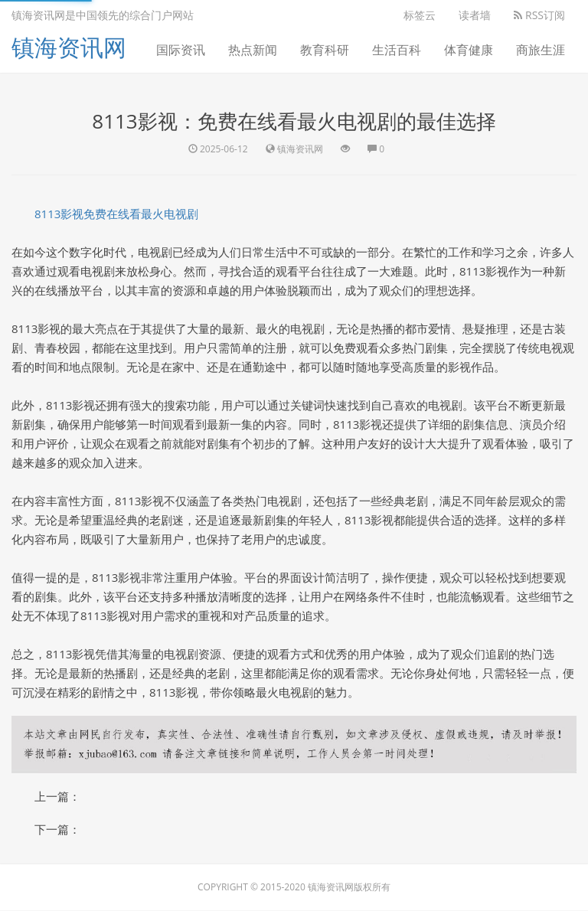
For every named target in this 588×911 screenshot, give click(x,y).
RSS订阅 (539, 15)
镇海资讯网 (69, 47)
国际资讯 (181, 50)
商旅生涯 (541, 50)
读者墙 (475, 15)
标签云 (420, 15)
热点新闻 (253, 50)
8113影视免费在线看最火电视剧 (116, 214)
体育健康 (469, 50)
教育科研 (325, 50)
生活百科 (397, 50)
